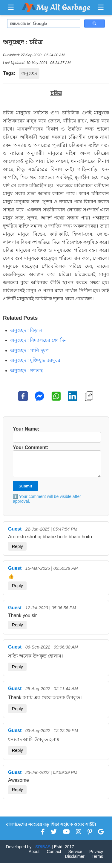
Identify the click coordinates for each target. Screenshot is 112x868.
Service (75, 856)
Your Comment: (56, 463)
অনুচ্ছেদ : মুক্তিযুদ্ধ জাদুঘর (35, 360)
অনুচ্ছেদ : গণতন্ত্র (26, 371)
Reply (17, 551)
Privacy (96, 856)
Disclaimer (75, 861)
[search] (43, 24)
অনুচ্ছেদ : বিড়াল (26, 330)
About (34, 856)
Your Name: (56, 434)
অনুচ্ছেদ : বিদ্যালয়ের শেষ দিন (39, 340)
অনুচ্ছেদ (29, 73)
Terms (97, 861)
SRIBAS (43, 852)
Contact (54, 856)
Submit (25, 491)
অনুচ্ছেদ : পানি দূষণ (29, 350)
